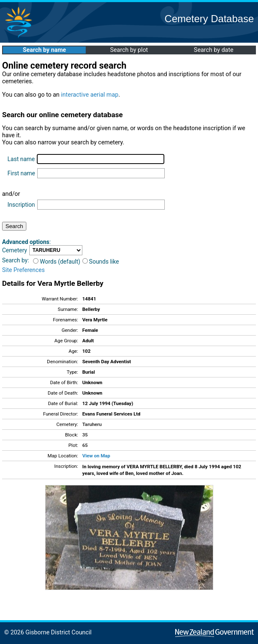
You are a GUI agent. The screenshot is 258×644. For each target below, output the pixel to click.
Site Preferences (23, 270)
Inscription (21, 205)
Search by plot (129, 50)
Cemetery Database (209, 19)
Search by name (44, 50)
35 (85, 435)
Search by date (214, 50)
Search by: (15, 260)
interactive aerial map (90, 95)
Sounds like (101, 262)
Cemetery (15, 250)
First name (21, 173)
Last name (21, 159)
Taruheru (92, 424)
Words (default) (57, 262)
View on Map (96, 456)
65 (85, 445)
